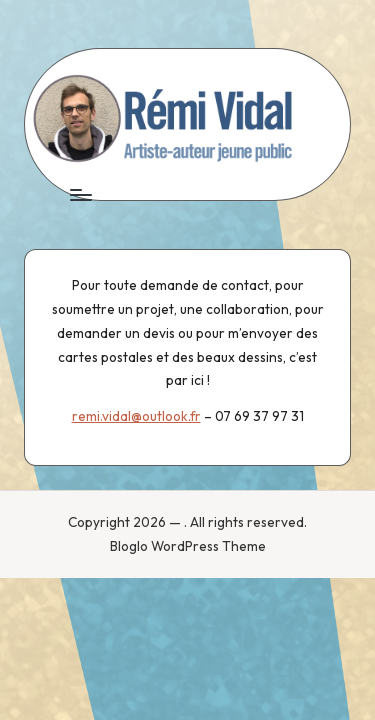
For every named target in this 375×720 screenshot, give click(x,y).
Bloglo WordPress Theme (188, 546)
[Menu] (80, 194)
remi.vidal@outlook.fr (136, 416)
